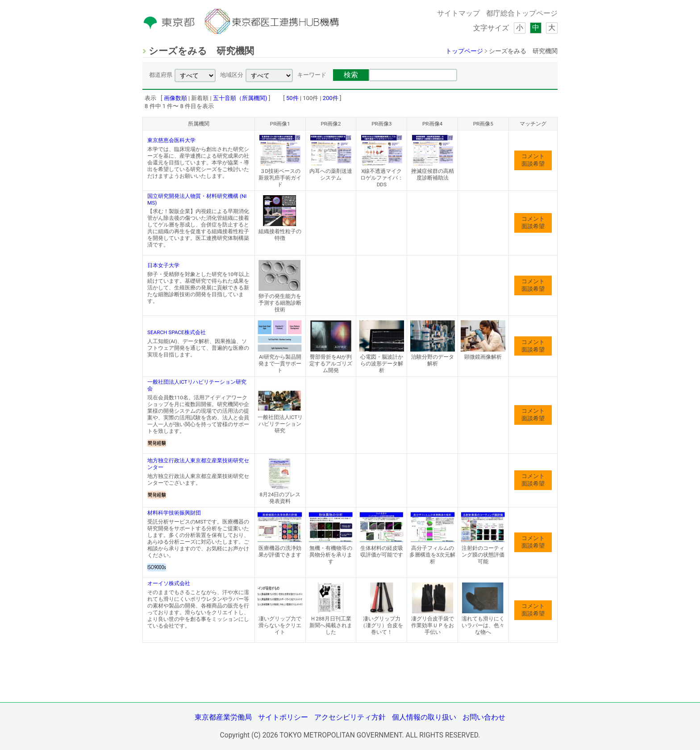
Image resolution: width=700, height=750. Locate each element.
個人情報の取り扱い (424, 717)
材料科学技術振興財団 (174, 513)
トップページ (464, 51)
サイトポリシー (283, 717)
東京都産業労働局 (223, 717)
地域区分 (232, 75)
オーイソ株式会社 (169, 583)
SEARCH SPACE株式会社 (177, 332)
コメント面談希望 (533, 160)
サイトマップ (458, 13)
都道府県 (161, 75)
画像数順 (175, 98)
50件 (292, 98)
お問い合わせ (484, 717)
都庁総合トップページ (522, 13)
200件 (331, 98)
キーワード (312, 75)
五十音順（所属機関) (240, 98)
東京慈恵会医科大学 (171, 140)
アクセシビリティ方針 (350, 717)
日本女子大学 (163, 265)
